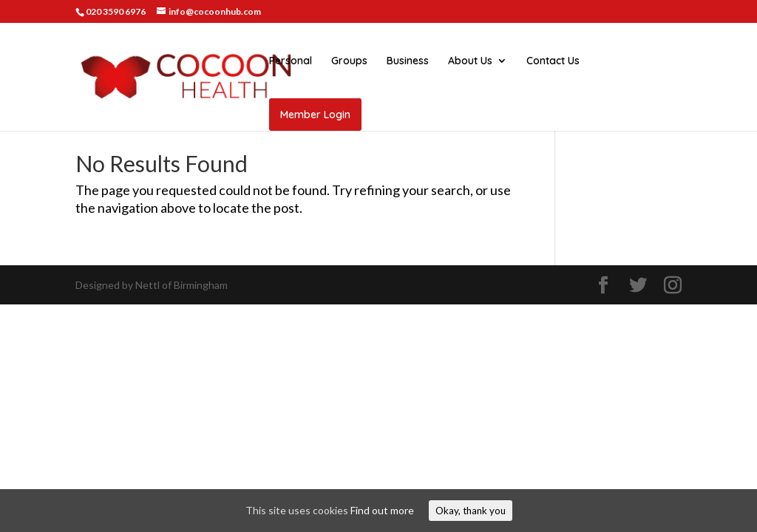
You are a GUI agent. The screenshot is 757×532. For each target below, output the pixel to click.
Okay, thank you (471, 511)
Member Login (315, 115)
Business (408, 61)
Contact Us (553, 61)
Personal (291, 61)
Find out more (382, 510)
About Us (470, 61)
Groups (349, 61)
